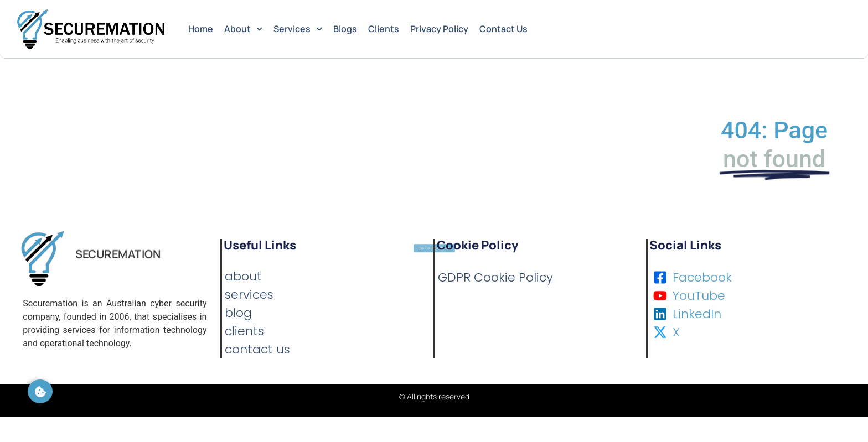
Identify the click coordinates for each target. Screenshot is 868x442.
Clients (384, 29)
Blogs (345, 29)
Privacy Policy (439, 29)
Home (201, 29)
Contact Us (503, 29)
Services (298, 29)
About (243, 29)
